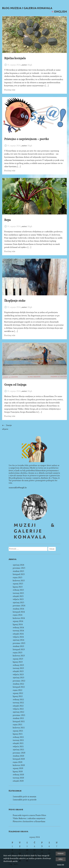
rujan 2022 (18, 690)
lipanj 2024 (18, 624)
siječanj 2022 (18, 712)
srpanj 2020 (18, 768)
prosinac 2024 (19, 606)
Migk (30, 65)
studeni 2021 (18, 718)
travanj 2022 (18, 703)
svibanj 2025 (18, 590)
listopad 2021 (19, 721)
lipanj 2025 (18, 587)
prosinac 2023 (19, 643)
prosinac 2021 (19, 715)
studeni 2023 (18, 646)
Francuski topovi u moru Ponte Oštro (29, 815)
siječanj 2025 (18, 602)
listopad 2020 (19, 759)
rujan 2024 (18, 615)
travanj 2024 (18, 631)
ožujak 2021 (18, 743)
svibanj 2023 (18, 665)
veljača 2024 (18, 637)
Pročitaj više (10, 90)
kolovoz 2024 (19, 618)
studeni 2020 (18, 756)
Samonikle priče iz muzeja (24, 797)
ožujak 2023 (18, 671)
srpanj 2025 (18, 584)
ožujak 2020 (18, 781)
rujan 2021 (18, 725)
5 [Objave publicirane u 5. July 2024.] (42, 846)
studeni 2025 (18, 571)
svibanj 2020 (18, 775)
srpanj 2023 (18, 659)
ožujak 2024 (18, 634)
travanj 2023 (18, 668)
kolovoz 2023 (19, 656)
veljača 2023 (18, 674)
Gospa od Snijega (15, 385)
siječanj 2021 (18, 750)
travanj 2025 (18, 593)
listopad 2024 (19, 612)
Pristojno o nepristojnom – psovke (27, 139)
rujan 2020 (18, 762)
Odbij (61, 859)
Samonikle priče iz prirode (25, 800)
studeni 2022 (18, 684)
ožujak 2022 (18, 706)
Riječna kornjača (15, 58)
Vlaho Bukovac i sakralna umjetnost (29, 818)
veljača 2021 (18, 746)
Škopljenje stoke (15, 301)
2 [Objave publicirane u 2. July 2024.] (20, 846)
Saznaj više (61, 865)
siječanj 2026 (18, 565)
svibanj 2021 (18, 737)
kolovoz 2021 (19, 728)
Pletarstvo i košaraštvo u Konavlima (29, 821)
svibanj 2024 (18, 628)
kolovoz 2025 (19, 581)
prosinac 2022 (19, 681)
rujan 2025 (18, 577)
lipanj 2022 (18, 696)
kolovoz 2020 (19, 765)
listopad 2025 (19, 574)
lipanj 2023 (18, 662)
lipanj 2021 (18, 734)
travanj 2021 (18, 740)
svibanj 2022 (18, 700)
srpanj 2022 (18, 693)
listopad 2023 (19, 649)
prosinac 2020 (19, 753)
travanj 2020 (18, 778)
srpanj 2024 (18, 621)
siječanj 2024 (18, 640)
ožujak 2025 (18, 596)
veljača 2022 (18, 709)
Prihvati (61, 853)
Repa (7, 220)
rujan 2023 (18, 653)
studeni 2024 (18, 609)
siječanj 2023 (18, 678)
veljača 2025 (18, 599)
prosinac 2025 (19, 568)
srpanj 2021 (18, 731)
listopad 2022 (19, 687)
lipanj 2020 (18, 772)
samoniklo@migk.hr (18, 488)
